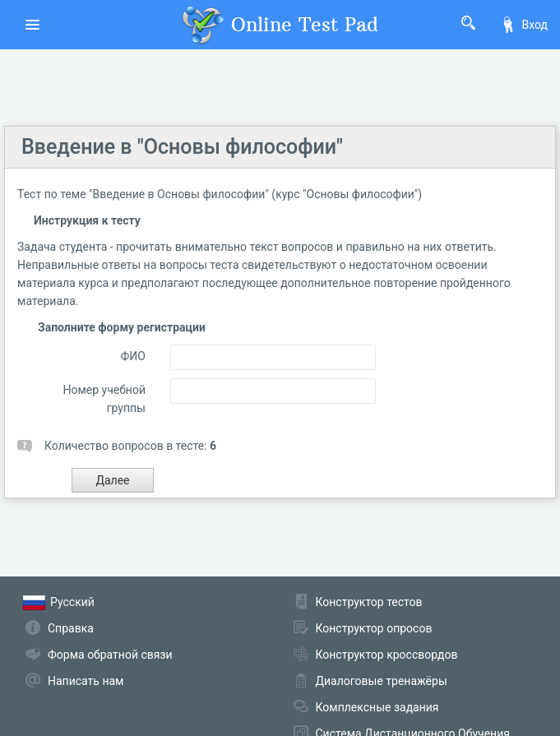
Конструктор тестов (369, 602)
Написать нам (86, 681)
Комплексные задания (377, 707)
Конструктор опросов (374, 628)
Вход (524, 25)
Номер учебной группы (104, 399)
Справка (71, 628)
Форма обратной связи (110, 655)
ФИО (133, 356)
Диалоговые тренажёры (382, 681)
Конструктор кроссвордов (387, 655)
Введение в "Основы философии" (182, 147)
